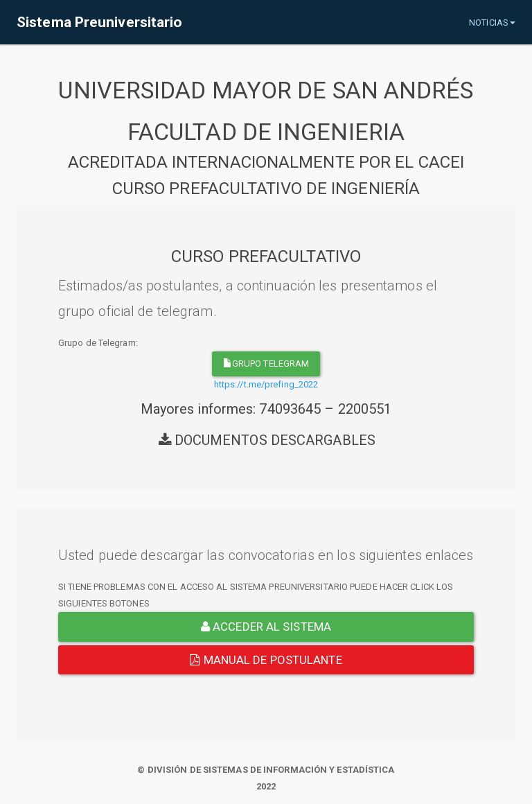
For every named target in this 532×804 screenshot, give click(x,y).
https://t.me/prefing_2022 (266, 384)
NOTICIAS (492, 23)
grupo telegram (266, 364)
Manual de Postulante (266, 660)
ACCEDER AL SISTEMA (266, 627)
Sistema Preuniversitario (99, 22)
